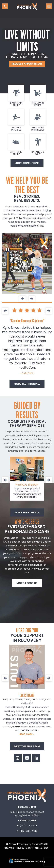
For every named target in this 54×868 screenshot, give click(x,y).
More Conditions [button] (27, 163)
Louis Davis (27, 695)
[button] (5, 6)
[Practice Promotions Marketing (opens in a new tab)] (29, 862)
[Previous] (22, 299)
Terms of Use (41, 848)
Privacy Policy (24, 848)
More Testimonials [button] (27, 384)
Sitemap (9, 848)
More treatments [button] (27, 512)
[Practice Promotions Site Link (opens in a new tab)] (12, 861)
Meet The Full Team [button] (27, 746)
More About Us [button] (27, 583)
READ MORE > (27, 734)
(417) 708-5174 (28, 826)
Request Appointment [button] (27, 64)
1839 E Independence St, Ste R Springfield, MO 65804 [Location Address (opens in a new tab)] (27, 814)
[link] (16, 96)
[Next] (32, 299)
